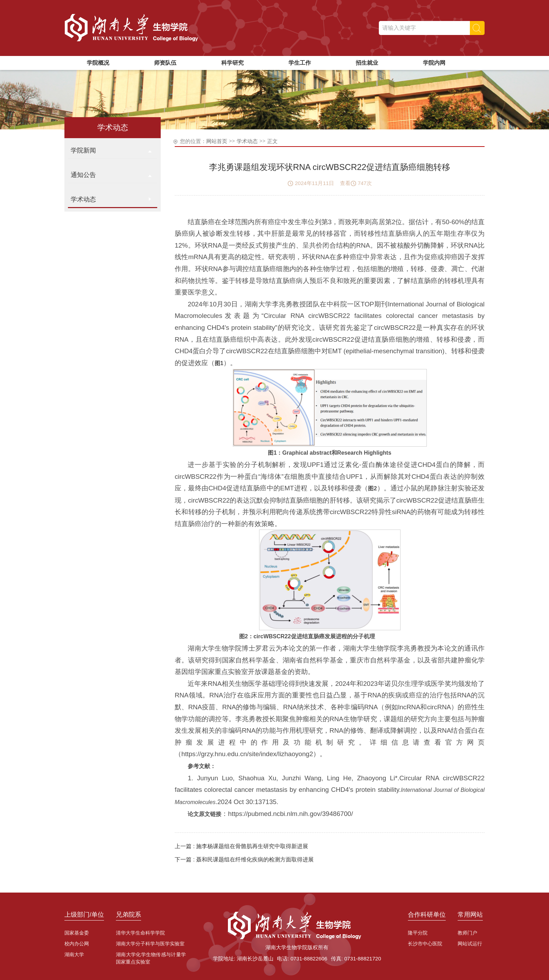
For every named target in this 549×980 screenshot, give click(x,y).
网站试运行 (470, 944)
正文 (272, 141)
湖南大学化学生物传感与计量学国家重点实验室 (151, 958)
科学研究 (232, 63)
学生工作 (300, 63)
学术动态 (247, 141)
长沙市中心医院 (425, 944)
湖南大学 (74, 954)
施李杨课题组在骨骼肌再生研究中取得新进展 (252, 846)
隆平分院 (418, 933)
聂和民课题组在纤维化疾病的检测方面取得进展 (255, 860)
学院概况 (98, 63)
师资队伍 (165, 63)
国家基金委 (77, 933)
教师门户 (467, 933)
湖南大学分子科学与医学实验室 (150, 944)
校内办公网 (77, 944)
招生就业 (367, 63)
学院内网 (434, 63)
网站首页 (217, 141)
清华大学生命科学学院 (140, 933)
